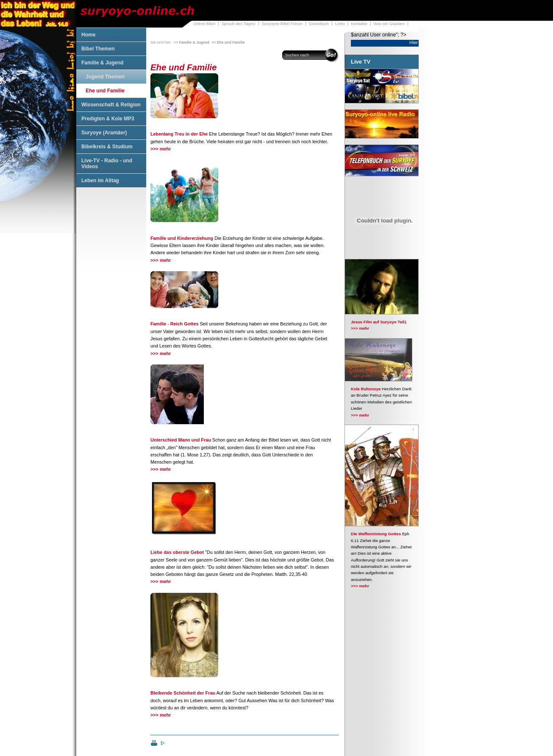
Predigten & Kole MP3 (108, 119)
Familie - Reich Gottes (174, 324)
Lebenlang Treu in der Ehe (179, 134)
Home (88, 35)
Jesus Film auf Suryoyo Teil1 (379, 322)
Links (340, 24)
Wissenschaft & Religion (111, 105)
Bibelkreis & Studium (107, 147)
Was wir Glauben (389, 24)
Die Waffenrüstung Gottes (376, 534)
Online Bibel (204, 24)
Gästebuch (319, 24)
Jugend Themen (105, 77)
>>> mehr (161, 149)
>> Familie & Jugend (192, 42)
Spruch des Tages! (239, 24)
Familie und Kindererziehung (182, 238)
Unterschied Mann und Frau (181, 440)
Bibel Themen (98, 49)
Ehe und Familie (105, 91)
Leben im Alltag (100, 181)
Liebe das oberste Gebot (177, 552)
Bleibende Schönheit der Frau (183, 693)
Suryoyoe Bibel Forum (282, 24)
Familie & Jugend (102, 63)
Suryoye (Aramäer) (104, 133)
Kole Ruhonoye (366, 389)
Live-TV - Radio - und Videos (107, 164)
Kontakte (359, 24)
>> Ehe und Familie (228, 42)
